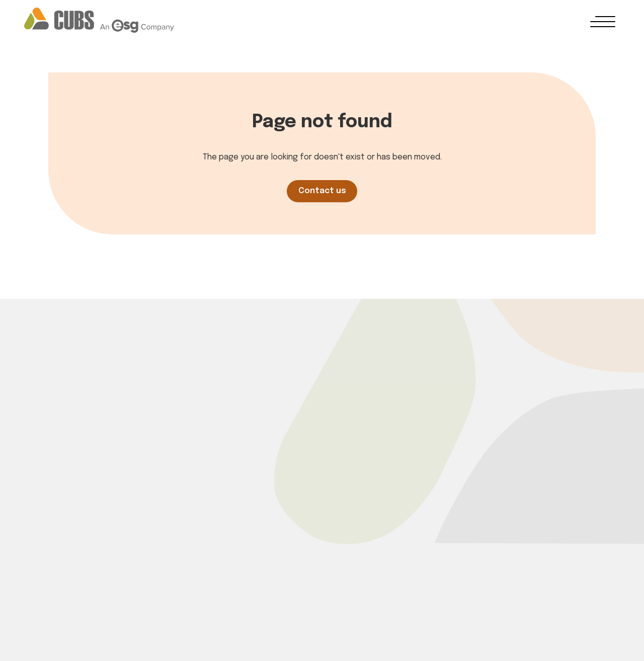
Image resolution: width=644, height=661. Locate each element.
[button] (603, 22)
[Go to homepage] (99, 20)
